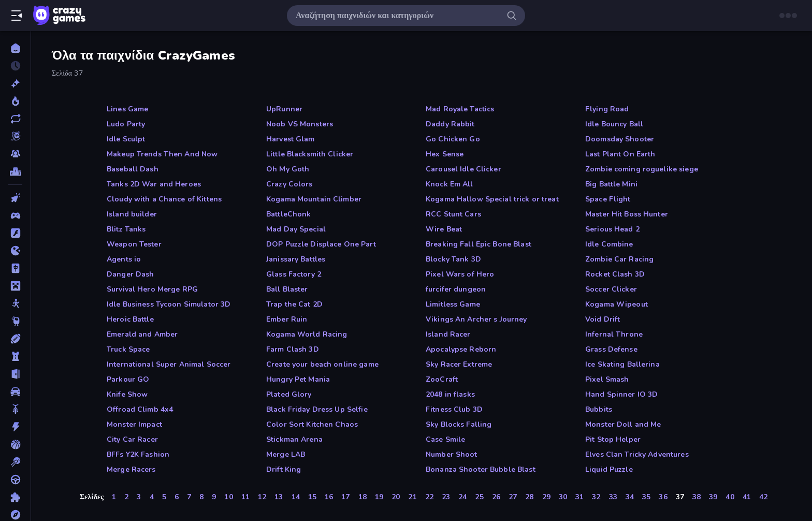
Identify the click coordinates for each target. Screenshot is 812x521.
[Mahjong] (15, 268)
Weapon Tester (134, 244)
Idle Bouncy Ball (614, 124)
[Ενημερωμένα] (15, 119)
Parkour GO (128, 379)
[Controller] (15, 215)
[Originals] (15, 136)
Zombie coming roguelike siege (642, 169)
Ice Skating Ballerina (622, 364)
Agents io (124, 259)
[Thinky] (15, 321)
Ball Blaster (287, 289)
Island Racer (448, 334)
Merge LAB (286, 454)
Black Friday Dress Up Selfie (317, 409)
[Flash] (15, 233)
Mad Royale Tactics (460, 109)
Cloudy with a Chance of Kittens (164, 199)
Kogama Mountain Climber (314, 199)
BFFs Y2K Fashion (138, 454)
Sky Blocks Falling (459, 424)
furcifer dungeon (456, 289)
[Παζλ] (15, 497)
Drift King (284, 469)
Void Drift (603, 319)
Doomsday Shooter (620, 139)
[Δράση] (15, 427)
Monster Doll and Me (623, 424)
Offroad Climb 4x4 (140, 409)
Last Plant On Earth (620, 154)
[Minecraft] (15, 286)
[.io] (15, 251)
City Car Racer (132, 439)
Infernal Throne (614, 334)
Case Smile (445, 439)
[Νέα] (15, 83)
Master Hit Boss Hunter (627, 214)
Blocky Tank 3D (453, 259)
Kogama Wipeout (617, 304)
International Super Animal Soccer (169, 364)
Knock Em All (450, 184)
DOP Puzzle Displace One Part (321, 244)
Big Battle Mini (611, 184)
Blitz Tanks (126, 229)
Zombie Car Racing (619, 259)
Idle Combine (609, 244)
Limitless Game (453, 304)
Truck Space (128, 349)
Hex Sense (445, 154)
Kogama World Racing (307, 334)
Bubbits (599, 409)
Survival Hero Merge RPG (152, 289)
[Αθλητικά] (15, 339)
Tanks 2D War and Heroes (154, 184)
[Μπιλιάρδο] (15, 462)
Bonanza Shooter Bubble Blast (481, 469)
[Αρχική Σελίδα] (15, 48)
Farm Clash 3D (293, 349)
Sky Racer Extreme (459, 364)
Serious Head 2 (612, 229)
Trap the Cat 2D (294, 304)
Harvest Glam (291, 139)
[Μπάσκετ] (15, 444)
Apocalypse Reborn (461, 349)
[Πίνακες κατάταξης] (15, 171)
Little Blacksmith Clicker (310, 154)
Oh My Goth (288, 169)
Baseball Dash (133, 169)
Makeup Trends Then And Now (162, 154)
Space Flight (608, 199)
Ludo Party (126, 124)
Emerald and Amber (142, 334)
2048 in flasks (450, 394)
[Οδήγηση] (15, 480)
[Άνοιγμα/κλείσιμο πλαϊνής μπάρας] (17, 16)
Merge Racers (131, 469)
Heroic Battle (130, 319)
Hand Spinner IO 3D (621, 394)
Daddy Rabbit (450, 124)
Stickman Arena (294, 439)
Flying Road (607, 109)
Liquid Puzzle (609, 469)
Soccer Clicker (611, 289)
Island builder (132, 214)
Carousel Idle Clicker (463, 169)
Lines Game (127, 109)
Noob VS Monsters (300, 124)
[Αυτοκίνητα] (15, 392)
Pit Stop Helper (613, 439)
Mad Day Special (296, 229)
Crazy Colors (289, 184)
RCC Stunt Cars (453, 214)
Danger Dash (130, 274)
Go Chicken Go (453, 139)
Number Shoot (452, 454)
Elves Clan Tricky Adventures (637, 454)
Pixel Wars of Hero (460, 274)
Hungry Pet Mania (298, 379)
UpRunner (284, 109)
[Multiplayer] (15, 154)
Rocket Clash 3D (615, 274)
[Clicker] (15, 198)
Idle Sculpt (126, 139)
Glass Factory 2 (294, 274)
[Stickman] (15, 303)
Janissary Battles (296, 259)
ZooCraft (442, 379)
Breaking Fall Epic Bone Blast (479, 244)
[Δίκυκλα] (15, 409)
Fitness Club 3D (454, 409)
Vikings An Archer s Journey (476, 319)
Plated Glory (289, 394)
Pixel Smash (607, 379)
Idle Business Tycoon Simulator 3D (169, 304)
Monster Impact (134, 424)
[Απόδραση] (15, 374)
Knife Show (127, 394)
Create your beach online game (322, 364)
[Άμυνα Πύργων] (15, 356)
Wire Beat (444, 229)
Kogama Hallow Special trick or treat (492, 199)
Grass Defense (611, 349)
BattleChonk (288, 214)
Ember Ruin (287, 319)
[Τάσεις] (15, 101)
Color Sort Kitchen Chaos (312, 424)
